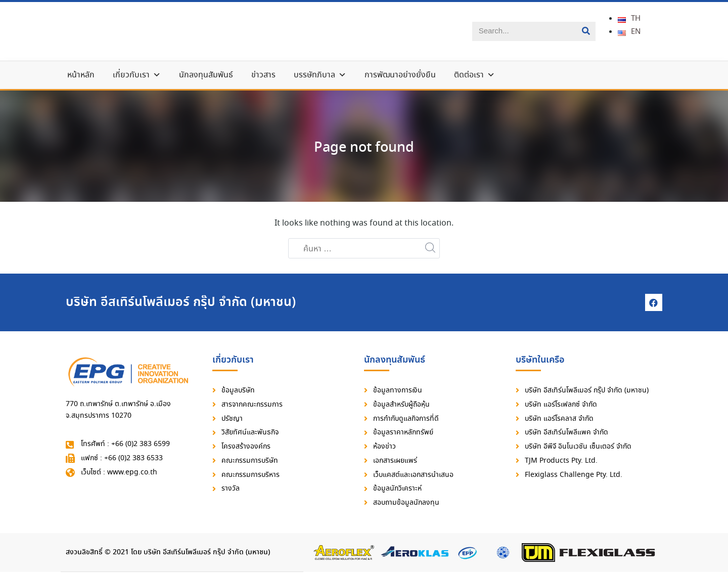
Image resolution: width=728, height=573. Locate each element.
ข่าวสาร (263, 76)
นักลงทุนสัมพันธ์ (206, 76)
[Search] (586, 32)
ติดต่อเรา (474, 76)
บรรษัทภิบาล (320, 76)
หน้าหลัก (81, 76)
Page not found (364, 148)
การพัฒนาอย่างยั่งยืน (400, 76)
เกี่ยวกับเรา (137, 76)
